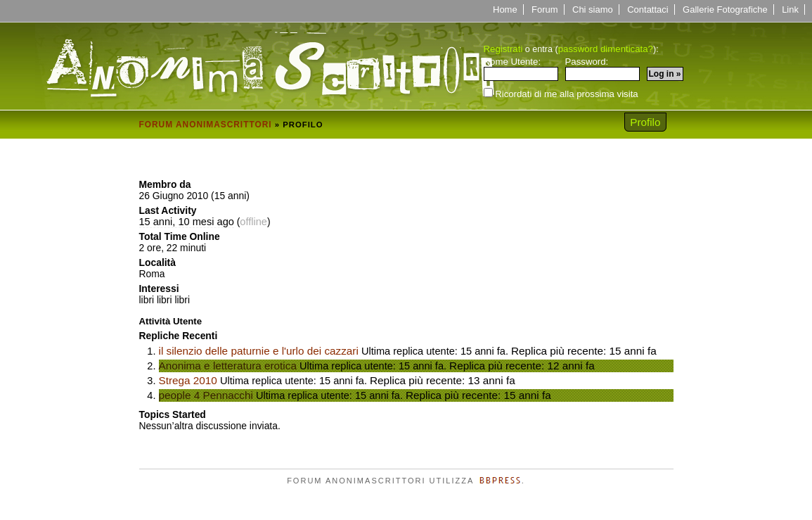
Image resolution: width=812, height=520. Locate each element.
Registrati (503, 49)
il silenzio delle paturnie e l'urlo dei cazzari (259, 351)
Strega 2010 (188, 380)
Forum (545, 9)
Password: (602, 69)
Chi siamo (593, 9)
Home (505, 9)
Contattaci (648, 9)
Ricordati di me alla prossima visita (561, 93)
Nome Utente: (521, 69)
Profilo (645, 122)
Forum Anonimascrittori (206, 125)
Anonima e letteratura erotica (228, 366)
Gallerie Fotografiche (725, 9)
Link (790, 9)
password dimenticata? (606, 49)
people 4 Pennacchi (206, 395)
